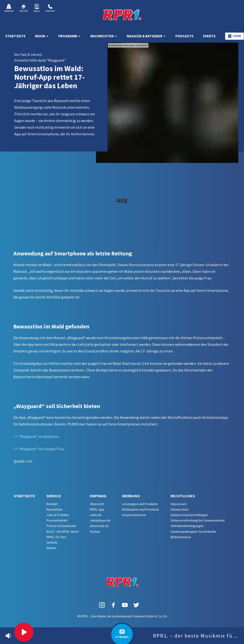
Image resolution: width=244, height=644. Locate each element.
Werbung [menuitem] (131, 496)
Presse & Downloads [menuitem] (61, 526)
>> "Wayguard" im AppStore (36, 436)
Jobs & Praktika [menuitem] (58, 515)
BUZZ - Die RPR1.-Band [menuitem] (62, 532)
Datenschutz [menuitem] (180, 509)
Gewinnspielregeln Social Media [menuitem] (193, 532)
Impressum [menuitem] (179, 504)
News (37, 8)
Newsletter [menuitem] (55, 509)
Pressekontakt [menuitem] (57, 520)
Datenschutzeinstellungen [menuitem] (189, 515)
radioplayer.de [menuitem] (100, 520)
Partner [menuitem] (95, 532)
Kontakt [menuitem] (52, 504)
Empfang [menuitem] (98, 496)
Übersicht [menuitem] (97, 504)
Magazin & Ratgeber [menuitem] (146, 36)
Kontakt (50, 8)
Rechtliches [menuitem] (183, 496)
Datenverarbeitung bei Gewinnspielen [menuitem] (198, 520)
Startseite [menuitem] (15, 36)
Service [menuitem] (54, 496)
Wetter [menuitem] (51, 548)
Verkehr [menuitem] (52, 542)
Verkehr (9, 8)
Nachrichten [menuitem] (104, 36)
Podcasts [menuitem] (184, 36)
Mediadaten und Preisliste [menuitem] (141, 509)
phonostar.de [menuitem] (99, 526)
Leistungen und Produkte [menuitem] (140, 504)
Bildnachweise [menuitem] (181, 537)
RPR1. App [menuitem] (97, 509)
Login (234, 36)
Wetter (24, 8)
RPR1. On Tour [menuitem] (56, 537)
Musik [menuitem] (42, 36)
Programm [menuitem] (70, 36)
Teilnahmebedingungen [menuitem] (187, 526)
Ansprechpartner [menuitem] (134, 515)
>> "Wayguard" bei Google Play (39, 449)
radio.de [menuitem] (96, 515)
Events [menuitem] (209, 36)
